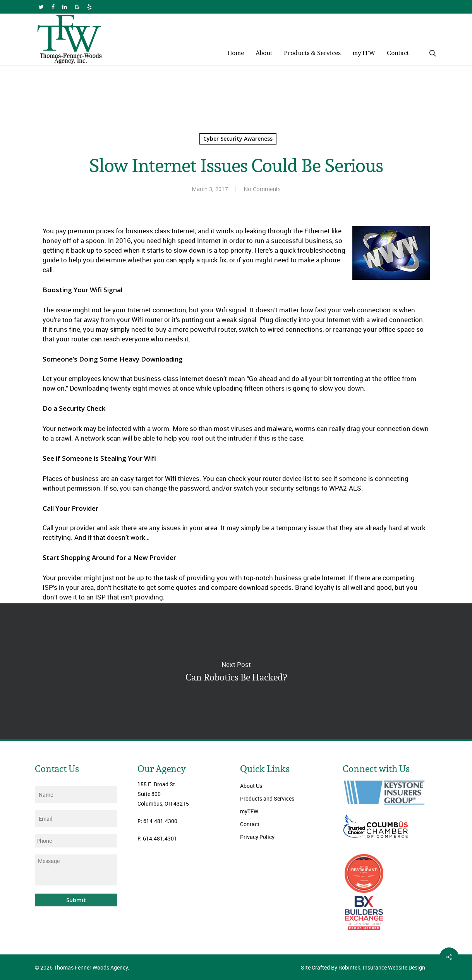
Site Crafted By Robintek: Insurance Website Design (363, 967)
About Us (251, 786)
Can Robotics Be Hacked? (236, 671)
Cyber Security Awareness (238, 139)
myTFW (249, 811)
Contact (250, 824)
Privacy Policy (257, 837)
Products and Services (267, 798)
